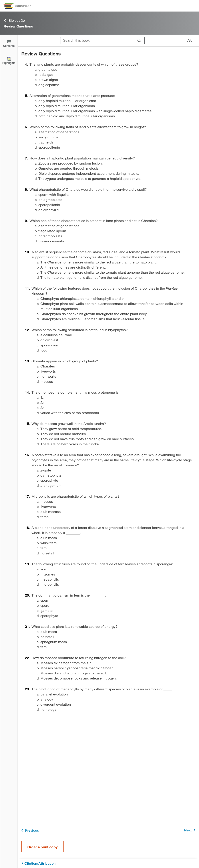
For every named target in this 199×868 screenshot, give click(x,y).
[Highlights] (9, 60)
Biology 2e (14, 21)
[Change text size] (189, 41)
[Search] (139, 41)
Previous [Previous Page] (29, 830)
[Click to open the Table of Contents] (9, 43)
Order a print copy (42, 847)
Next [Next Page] (191, 830)
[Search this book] (97, 41)
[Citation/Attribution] (108, 863)
